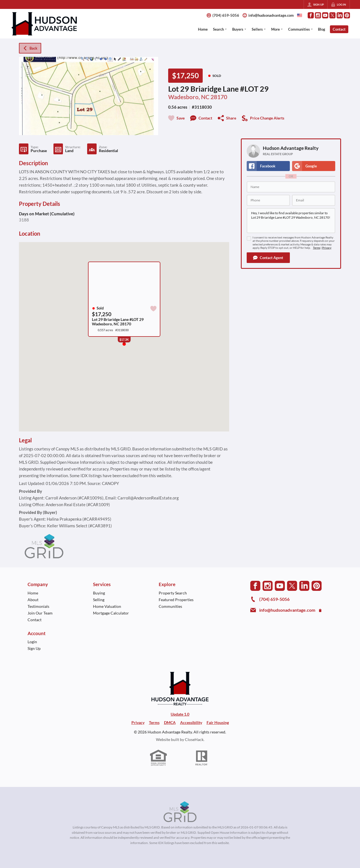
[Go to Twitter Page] (332, 15)
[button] (268, 258)
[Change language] (300, 15)
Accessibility (191, 722)
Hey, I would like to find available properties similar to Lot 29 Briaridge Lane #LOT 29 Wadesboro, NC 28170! (291, 221)
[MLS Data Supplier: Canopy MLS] (180, 812)
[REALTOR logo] (202, 758)
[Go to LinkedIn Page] (340, 15)
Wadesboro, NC (189, 97)
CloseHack (194, 739)
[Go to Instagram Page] (318, 15)
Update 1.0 (180, 714)
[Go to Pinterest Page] (347, 15)
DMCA (170, 722)
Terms (317, 248)
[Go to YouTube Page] (325, 15)
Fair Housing (218, 722)
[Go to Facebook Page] (311, 15)
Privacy (327, 248)
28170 (219, 97)
